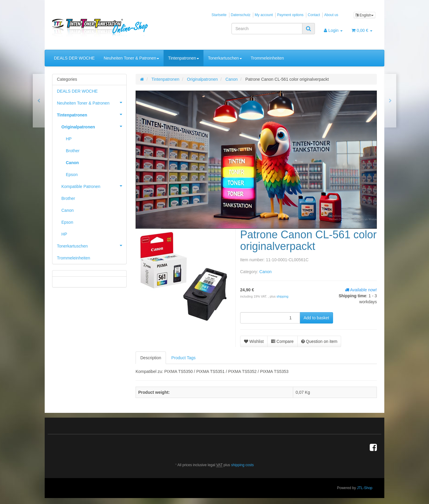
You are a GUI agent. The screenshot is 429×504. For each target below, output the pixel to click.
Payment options (290, 15)
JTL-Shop (365, 488)
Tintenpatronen (184, 58)
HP (69, 139)
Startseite (219, 15)
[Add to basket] (316, 318)
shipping (282, 296)
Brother (73, 151)
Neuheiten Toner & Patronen (131, 58)
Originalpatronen (94, 126)
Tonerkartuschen (225, 58)
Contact (314, 15)
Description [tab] (151, 358)
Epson (72, 175)
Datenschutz (241, 15)
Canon (266, 272)
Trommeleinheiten (268, 58)
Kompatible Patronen (94, 186)
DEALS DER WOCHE (74, 58)
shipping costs (243, 465)
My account (264, 15)
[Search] (267, 29)
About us (331, 15)
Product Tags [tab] (183, 358)
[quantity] (270, 318)
